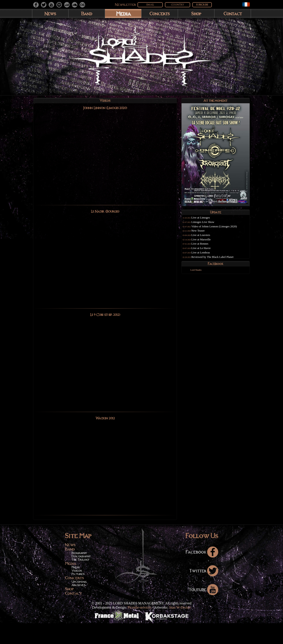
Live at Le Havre (206, 252)
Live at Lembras (206, 256)
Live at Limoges (206, 221)
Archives (78, 606)
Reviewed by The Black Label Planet (218, 261)
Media (123, 13)
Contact (233, 13)
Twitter (204, 591)
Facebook (202, 573)
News (50, 13)
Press (76, 588)
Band (87, 13)
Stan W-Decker (180, 628)
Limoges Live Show (208, 226)
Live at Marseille (206, 243)
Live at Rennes (205, 247)
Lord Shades (199, 277)
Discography (81, 577)
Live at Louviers (206, 239)
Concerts (160, 13)
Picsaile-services (139, 628)
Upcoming (79, 603)
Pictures (78, 595)
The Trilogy (80, 581)
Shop (196, 13)
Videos (77, 592)
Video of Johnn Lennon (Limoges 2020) (219, 230)
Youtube (204, 610)
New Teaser (203, 234)
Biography (79, 574)
